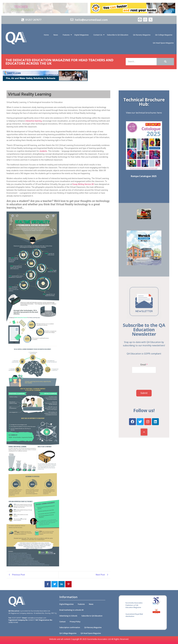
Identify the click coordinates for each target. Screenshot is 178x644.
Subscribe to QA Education (118, 35)
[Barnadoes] (45, 8)
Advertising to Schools (68, 616)
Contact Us (98, 35)
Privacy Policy (75, 622)
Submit (144, 393)
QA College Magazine (164, 35)
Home (46, 35)
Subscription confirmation (70, 627)
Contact (63, 622)
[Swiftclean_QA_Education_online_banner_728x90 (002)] (45, 80)
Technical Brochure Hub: (144, 102)
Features (67, 35)
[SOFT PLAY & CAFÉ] (144, 218)
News (56, 35)
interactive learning (33, 121)
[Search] (141, 62)
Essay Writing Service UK (83, 184)
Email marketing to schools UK (71, 610)
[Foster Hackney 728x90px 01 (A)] (133, 13)
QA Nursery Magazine (142, 35)
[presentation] (141, 386)
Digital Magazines (82, 35)
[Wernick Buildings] (144, 264)
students (43, 151)
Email (144, 365)
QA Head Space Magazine (163, 43)
